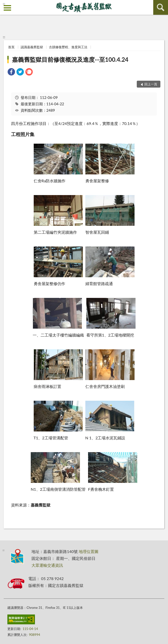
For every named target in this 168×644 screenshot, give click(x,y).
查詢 (161, 7)
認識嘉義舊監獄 (32, 47)
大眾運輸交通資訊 (47, 565)
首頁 (11, 47)
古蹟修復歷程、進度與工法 (68, 47)
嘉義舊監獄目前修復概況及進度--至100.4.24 (70, 59)
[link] (11, 72)
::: (4, 4)
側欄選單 (7, 8)
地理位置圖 (89, 551)
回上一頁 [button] (151, 84)
